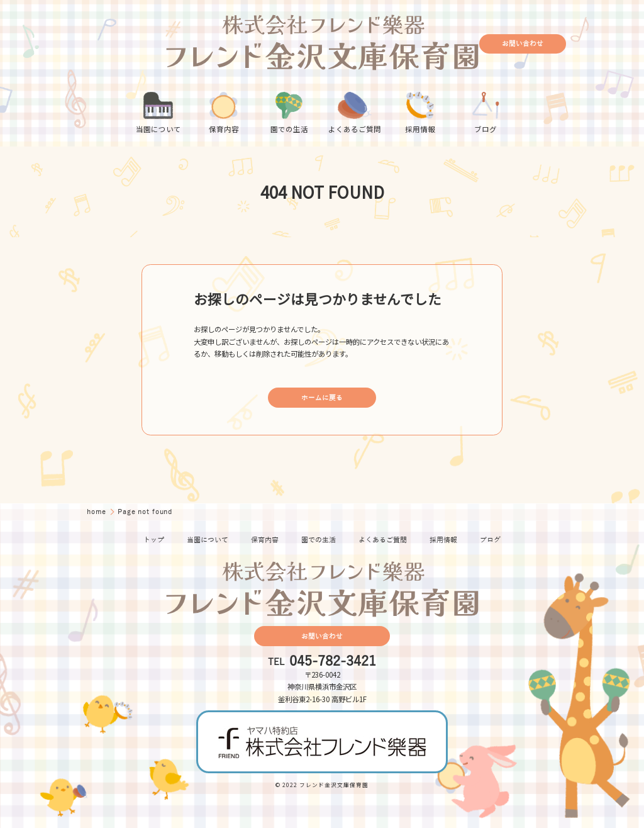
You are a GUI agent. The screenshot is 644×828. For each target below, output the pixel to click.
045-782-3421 (333, 662)
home (97, 512)
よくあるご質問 (383, 540)
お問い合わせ (523, 44)
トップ (154, 540)
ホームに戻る (322, 398)
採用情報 (443, 540)
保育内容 (265, 540)
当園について (208, 540)
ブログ (490, 540)
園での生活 (319, 540)
